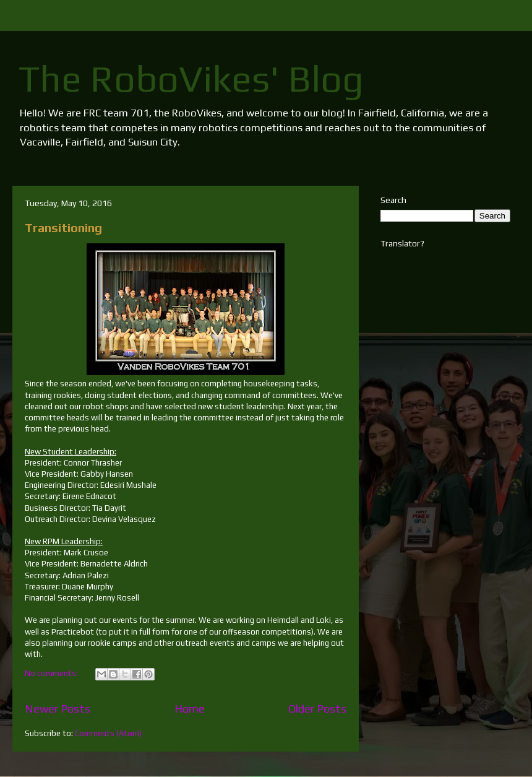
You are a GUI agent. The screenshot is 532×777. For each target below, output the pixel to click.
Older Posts (317, 709)
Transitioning (63, 228)
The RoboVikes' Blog (191, 78)
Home (190, 709)
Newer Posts (58, 709)
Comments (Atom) (108, 733)
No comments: (52, 673)
